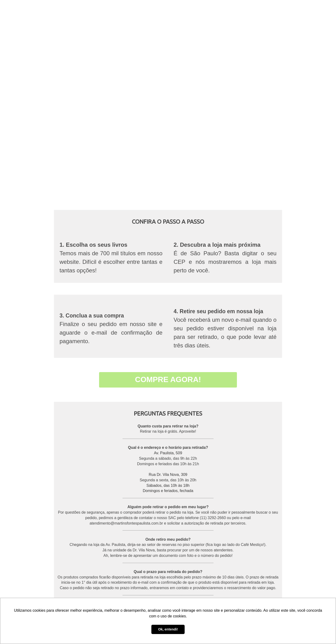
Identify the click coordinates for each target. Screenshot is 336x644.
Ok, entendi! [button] (168, 629)
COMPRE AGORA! (168, 379)
